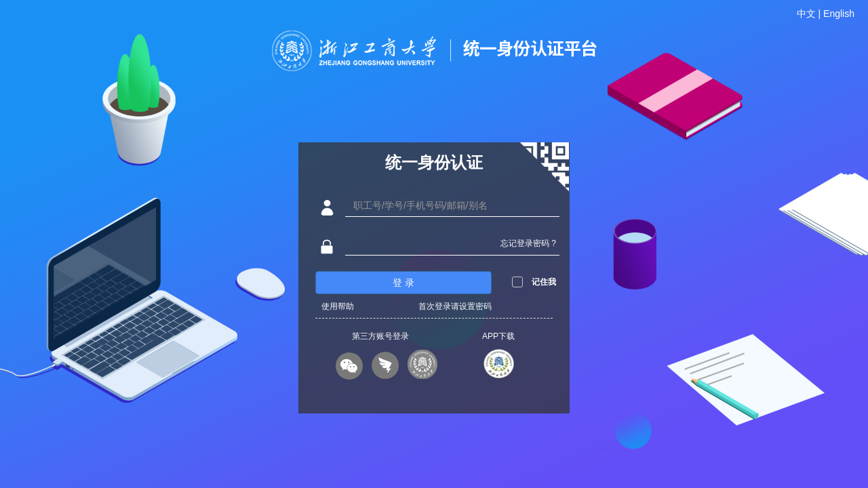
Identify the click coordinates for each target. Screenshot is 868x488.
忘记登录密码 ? (528, 243)
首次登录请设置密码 (455, 306)
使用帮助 (338, 306)
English (839, 14)
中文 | (810, 14)
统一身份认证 (434, 162)
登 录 (403, 283)
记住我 (544, 282)
